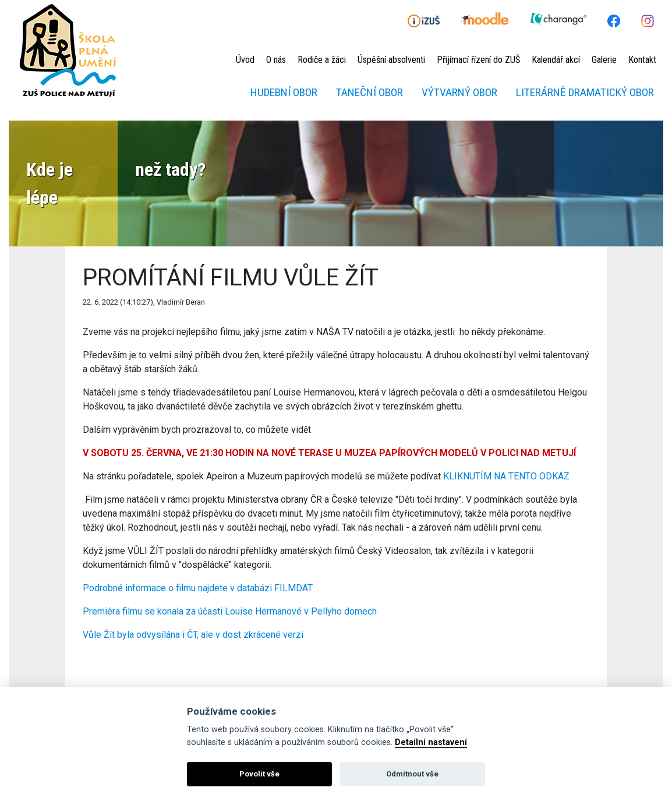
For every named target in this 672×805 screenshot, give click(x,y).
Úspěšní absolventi (391, 60)
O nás (276, 60)
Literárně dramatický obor (585, 92)
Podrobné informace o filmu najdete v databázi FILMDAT (198, 588)
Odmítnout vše (412, 774)
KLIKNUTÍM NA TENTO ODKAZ (506, 476)
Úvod (245, 60)
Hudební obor (284, 92)
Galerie (604, 60)
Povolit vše (259, 774)
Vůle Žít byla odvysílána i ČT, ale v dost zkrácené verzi (193, 635)
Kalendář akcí (556, 60)
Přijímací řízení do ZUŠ (478, 60)
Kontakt (642, 60)
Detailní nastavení (431, 742)
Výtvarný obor (459, 92)
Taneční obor (369, 92)
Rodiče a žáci (322, 60)
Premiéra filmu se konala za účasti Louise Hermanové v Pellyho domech (230, 611)
